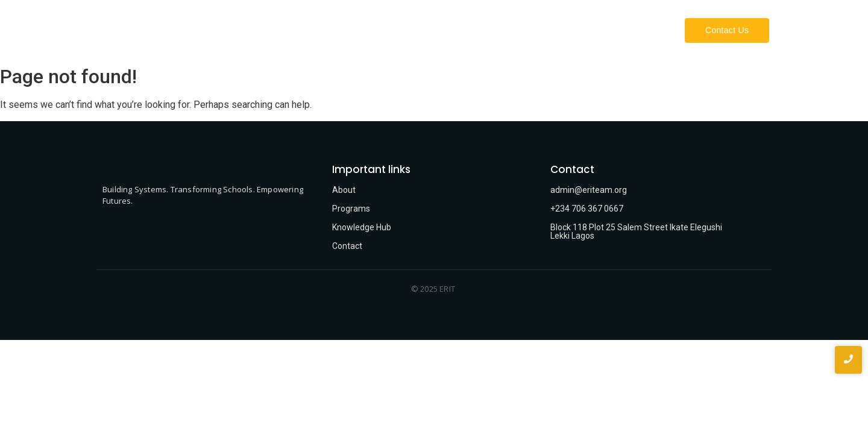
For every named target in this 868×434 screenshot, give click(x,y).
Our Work (586, 30)
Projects (641, 30)
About (535, 30)
